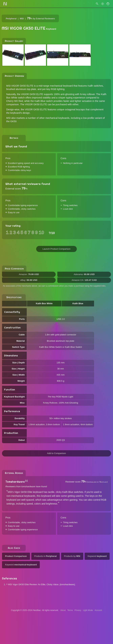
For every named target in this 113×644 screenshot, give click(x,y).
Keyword (97, 556)
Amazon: (29, 274)
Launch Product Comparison (57, 249)
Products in (46, 556)
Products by (72, 556)
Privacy (78, 610)
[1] (26, 481)
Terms (70, 610)
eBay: (29, 280)
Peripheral (11, 19)
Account (98, 610)
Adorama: (84, 274)
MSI (22, 19)
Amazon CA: (84, 280)
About (63, 610)
